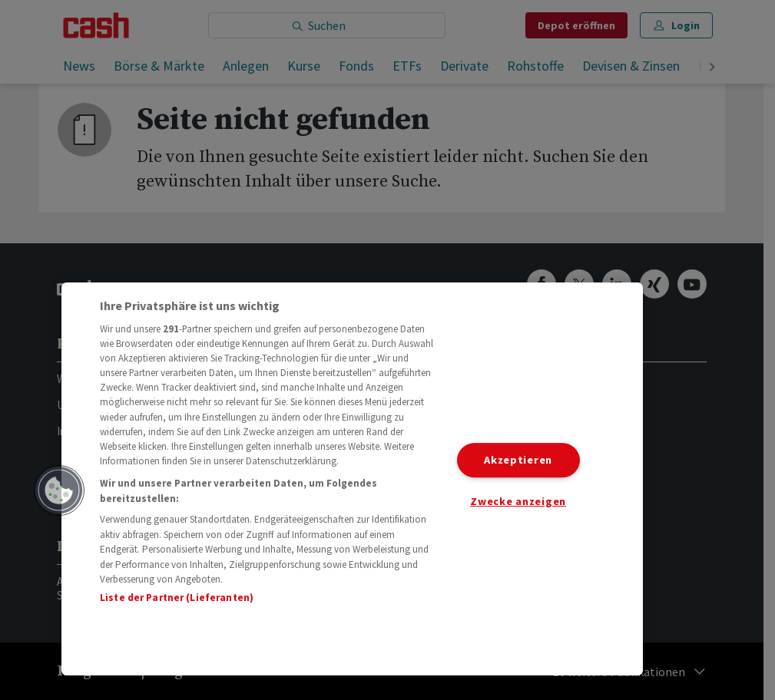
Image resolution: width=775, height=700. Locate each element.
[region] (352, 479)
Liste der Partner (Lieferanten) (177, 598)
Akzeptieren (518, 460)
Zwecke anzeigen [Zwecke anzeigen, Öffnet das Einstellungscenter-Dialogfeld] (518, 501)
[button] (59, 490)
